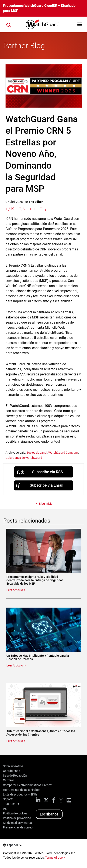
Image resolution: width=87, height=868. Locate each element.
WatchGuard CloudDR (41, 6)
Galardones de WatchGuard (24, 458)
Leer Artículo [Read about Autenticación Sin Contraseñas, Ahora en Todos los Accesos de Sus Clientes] (15, 741)
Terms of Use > (55, 858)
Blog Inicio (46, 504)
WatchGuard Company (63, 453)
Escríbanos (49, 814)
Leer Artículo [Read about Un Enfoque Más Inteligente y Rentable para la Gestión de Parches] (15, 665)
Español (12, 845)
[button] (80, 24)
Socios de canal (37, 453)
